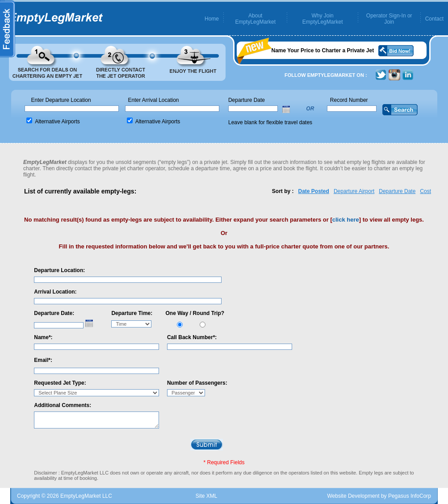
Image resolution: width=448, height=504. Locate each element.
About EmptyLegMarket (255, 19)
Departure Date (397, 191)
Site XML (207, 496)
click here (346, 220)
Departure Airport (354, 191)
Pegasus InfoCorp (410, 496)
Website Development (353, 496)
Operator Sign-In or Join (389, 19)
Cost (425, 191)
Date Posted (314, 191)
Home (212, 19)
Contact (434, 19)
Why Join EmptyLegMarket (323, 19)
